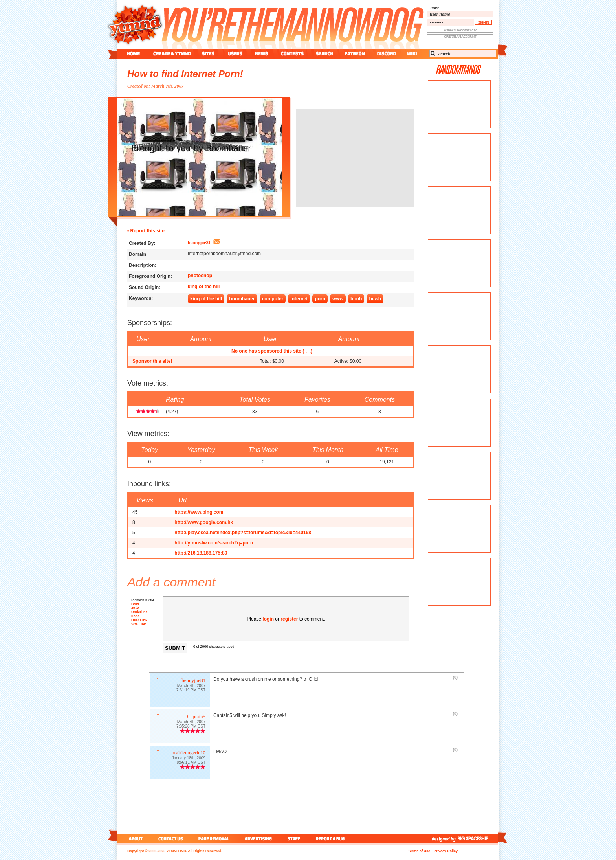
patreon (355, 54)
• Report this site (146, 231)
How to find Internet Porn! (185, 74)
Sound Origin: (145, 287)
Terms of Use (419, 851)
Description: (143, 265)
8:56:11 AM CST (191, 763)
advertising (258, 839)
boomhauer (242, 299)
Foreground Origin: (150, 276)
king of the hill (204, 287)
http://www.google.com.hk (204, 522)
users (235, 54)
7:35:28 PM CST (191, 727)
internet (299, 299)
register (289, 619)
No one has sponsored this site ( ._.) (272, 351)
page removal (214, 839)
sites (208, 54)
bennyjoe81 (199, 243)
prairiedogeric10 (189, 753)
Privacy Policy (446, 851)
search (324, 54)
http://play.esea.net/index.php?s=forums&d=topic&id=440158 (243, 533)
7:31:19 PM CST (191, 691)
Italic (135, 608)
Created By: (142, 243)
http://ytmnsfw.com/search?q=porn (214, 543)
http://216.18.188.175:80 (201, 553)
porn (320, 299)
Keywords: (141, 298)
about (135, 839)
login (268, 619)
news (261, 54)
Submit (175, 648)
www (338, 299)
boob (356, 299)
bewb (375, 299)
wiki (412, 54)
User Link (139, 621)
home (133, 54)
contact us (171, 839)
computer (273, 299)
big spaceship (477, 839)
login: (434, 8)
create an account (460, 37)
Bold (135, 604)
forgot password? (460, 30)
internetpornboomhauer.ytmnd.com (224, 254)
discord (386, 54)
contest (292, 54)
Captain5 (196, 717)
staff (295, 839)
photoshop (200, 276)
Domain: (138, 254)
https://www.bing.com (199, 512)
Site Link (139, 625)
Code (136, 617)
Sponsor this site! (152, 361)
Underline (139, 612)
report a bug (332, 839)
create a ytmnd (172, 54)
